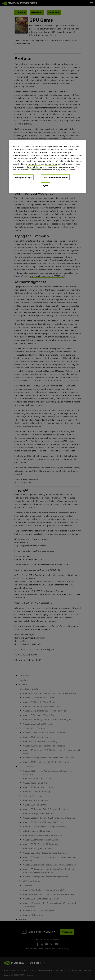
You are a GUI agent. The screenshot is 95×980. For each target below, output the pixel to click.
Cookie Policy (51, 164)
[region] (48, 166)
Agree (46, 185)
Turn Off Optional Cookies (55, 177)
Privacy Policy (34, 164)
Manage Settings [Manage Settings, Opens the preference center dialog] (23, 177)
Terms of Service (34, 167)
